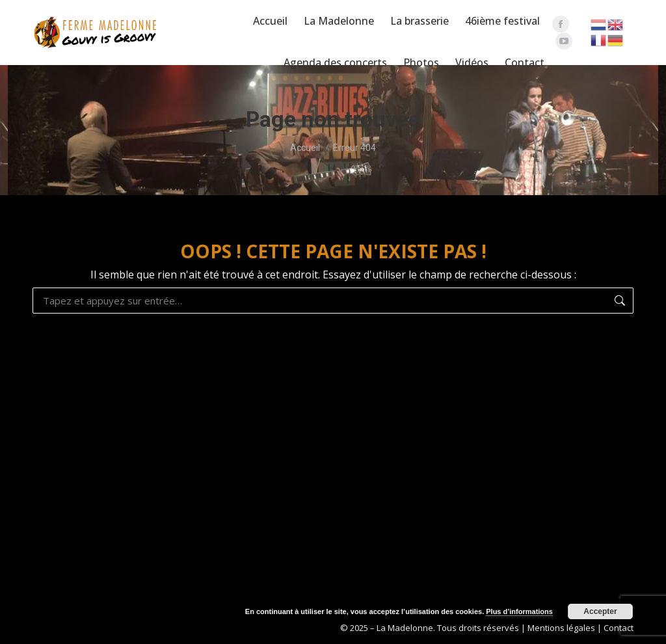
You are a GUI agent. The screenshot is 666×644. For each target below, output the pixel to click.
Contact (619, 628)
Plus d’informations (519, 611)
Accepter (600, 611)
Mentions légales (561, 628)
